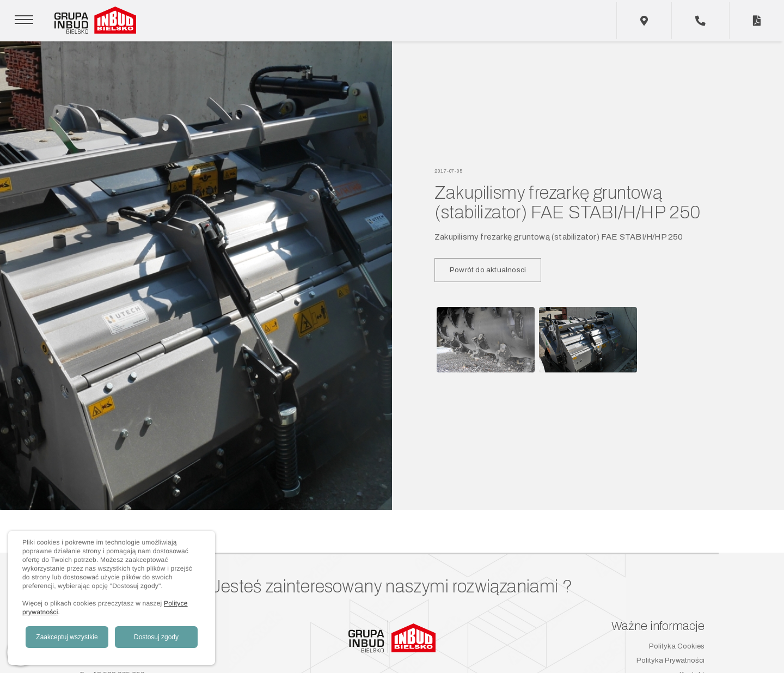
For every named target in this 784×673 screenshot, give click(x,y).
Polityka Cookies (677, 646)
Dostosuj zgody (156, 637)
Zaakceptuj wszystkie (67, 637)
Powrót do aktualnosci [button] (488, 270)
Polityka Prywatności (670, 660)
